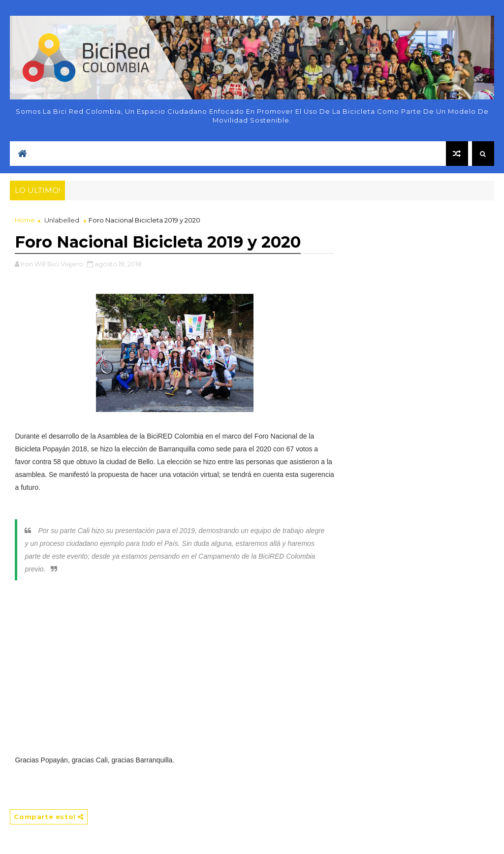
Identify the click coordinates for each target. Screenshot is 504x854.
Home (25, 220)
